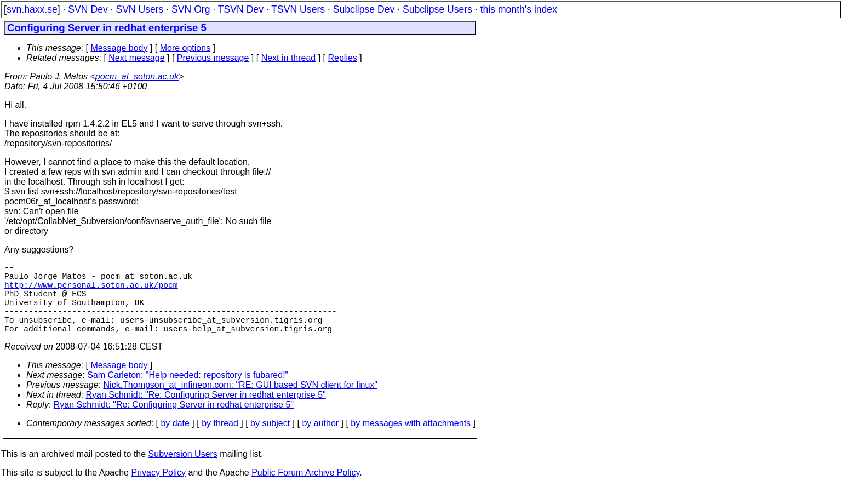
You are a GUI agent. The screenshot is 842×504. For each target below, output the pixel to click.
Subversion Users (183, 471)
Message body (119, 48)
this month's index (519, 9)
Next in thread (289, 58)
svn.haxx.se (32, 9)
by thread (220, 441)
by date (175, 441)
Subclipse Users (437, 9)
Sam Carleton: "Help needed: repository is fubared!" (188, 393)
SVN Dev (88, 9)
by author (320, 441)
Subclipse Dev (364, 9)
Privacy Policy (158, 490)
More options (185, 48)
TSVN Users (298, 9)
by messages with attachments (411, 441)
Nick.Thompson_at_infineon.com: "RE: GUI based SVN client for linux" (240, 402)
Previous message (213, 58)
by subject (270, 441)
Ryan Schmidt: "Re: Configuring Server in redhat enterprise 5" (206, 412)
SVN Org (191, 9)
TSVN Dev (241, 9)
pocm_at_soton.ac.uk (137, 76)
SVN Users (139, 9)
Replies (343, 58)
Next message (136, 58)
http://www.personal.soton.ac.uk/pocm (91, 291)
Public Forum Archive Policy (305, 490)
